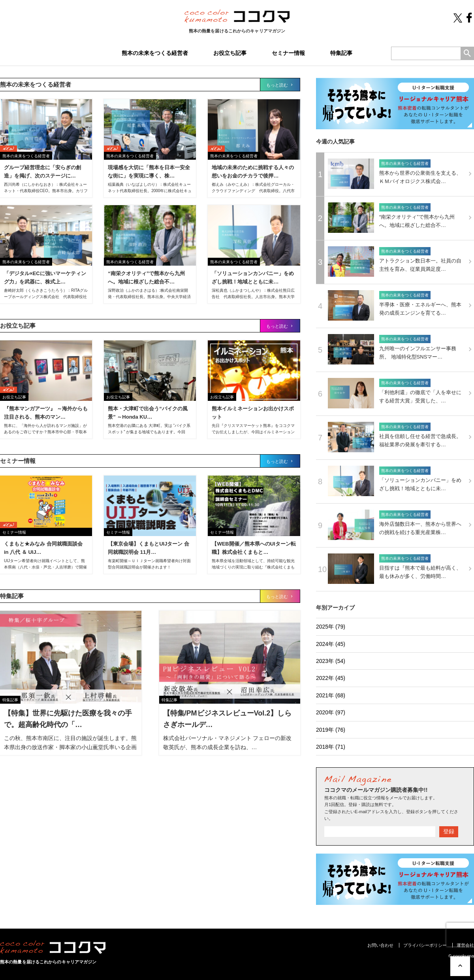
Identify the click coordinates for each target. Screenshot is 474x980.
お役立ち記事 (230, 53)
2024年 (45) (331, 644)
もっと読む (280, 85)
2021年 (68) (331, 695)
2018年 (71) (331, 747)
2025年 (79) (331, 627)
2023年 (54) (331, 661)
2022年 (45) (331, 678)
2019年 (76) (331, 730)
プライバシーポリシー (425, 945)
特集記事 (341, 53)
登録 (449, 831)
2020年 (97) (331, 712)
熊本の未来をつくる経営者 (155, 53)
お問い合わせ (380, 945)
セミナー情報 (288, 53)
